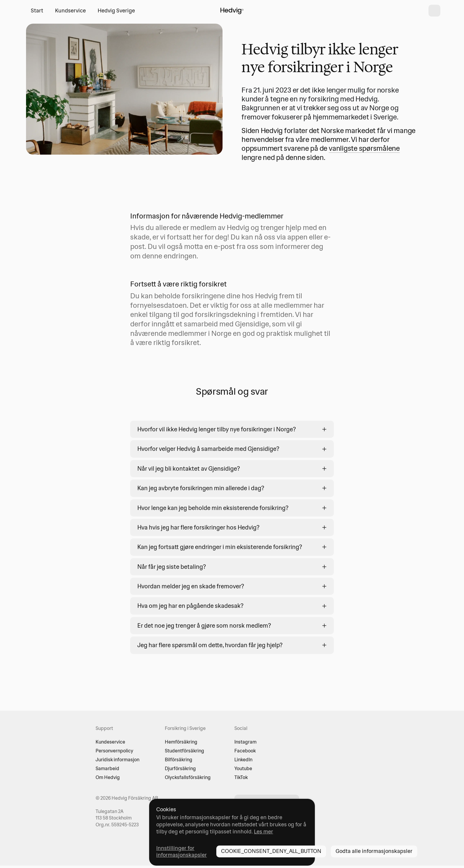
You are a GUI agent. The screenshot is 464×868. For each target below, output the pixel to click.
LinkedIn (243, 759)
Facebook (245, 751)
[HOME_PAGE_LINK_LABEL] (232, 11)
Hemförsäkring (181, 742)
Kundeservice (110, 742)
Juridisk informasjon (117, 759)
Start (37, 10)
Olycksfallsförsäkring (188, 777)
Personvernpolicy (114, 751)
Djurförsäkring (180, 768)
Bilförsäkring (179, 759)
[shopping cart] (434, 11)
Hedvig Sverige (116, 10)
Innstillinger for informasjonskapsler (182, 852)
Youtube (243, 768)
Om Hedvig (108, 777)
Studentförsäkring (185, 751)
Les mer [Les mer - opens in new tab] (264, 831)
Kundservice (70, 10)
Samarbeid (107, 768)
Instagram (245, 742)
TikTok (241, 777)
